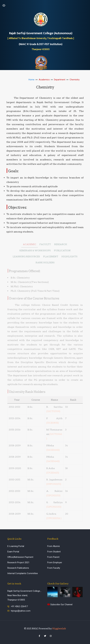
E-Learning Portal (16, 546)
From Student (54, 552)
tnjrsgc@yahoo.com (21, 611)
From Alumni (53, 546)
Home (31, 80)
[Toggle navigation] (4, 5)
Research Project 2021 (18, 562)
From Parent (53, 557)
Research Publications (18, 568)
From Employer (55, 562)
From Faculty (54, 568)
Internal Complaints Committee (23, 573)
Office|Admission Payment (20, 557)
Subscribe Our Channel (60, 604)
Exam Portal (13, 552)
